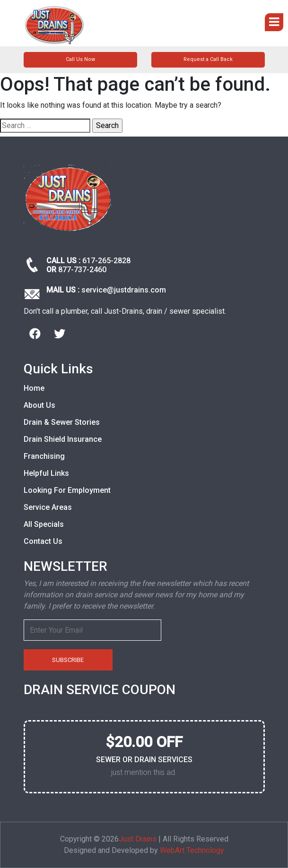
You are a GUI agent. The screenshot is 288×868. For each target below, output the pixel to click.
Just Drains (138, 839)
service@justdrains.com (124, 290)
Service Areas (48, 507)
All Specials (44, 524)
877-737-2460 (82, 270)
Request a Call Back (208, 59)
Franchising (44, 456)
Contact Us (43, 541)
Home (34, 388)
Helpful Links (46, 473)
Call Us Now (80, 59)
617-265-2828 (106, 261)
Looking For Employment (67, 490)
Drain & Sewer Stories (62, 422)
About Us (39, 405)
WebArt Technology (192, 850)
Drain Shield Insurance (63, 439)
